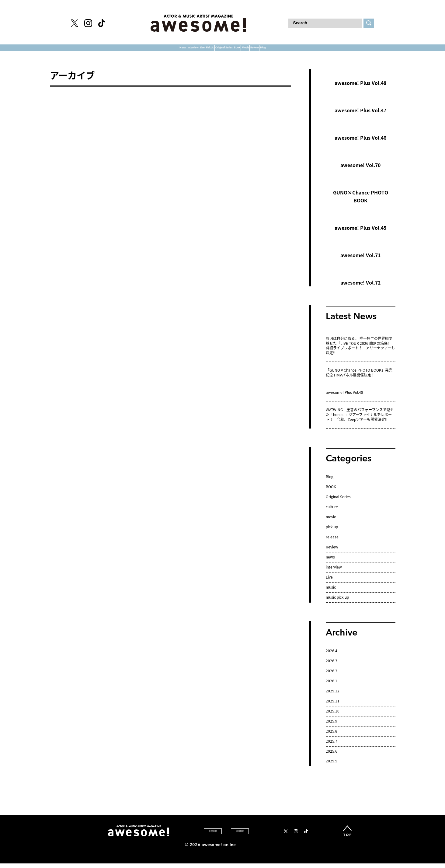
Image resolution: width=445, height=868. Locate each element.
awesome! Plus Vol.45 (360, 233)
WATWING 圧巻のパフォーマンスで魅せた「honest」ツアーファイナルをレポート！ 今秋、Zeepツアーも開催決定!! (360, 420)
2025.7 (332, 747)
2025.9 (332, 726)
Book (265, 50)
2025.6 (332, 757)
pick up (332, 532)
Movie (292, 50)
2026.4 (332, 656)
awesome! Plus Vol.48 (360, 89)
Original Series (226, 50)
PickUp (185, 50)
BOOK (331, 492)
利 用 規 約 (240, 836)
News (98, 50)
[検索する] (369, 23)
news (330, 562)
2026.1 (332, 686)
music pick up (337, 603)
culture (332, 512)
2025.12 (333, 696)
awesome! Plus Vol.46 (360, 143)
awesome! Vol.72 (360, 288)
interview (334, 572)
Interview (129, 50)
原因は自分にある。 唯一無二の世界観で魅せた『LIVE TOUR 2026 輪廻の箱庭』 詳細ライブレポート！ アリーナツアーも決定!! (360, 351)
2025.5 (332, 767)
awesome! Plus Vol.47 (360, 116)
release (332, 542)
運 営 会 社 (195, 836)
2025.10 (333, 716)
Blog (349, 50)
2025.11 (333, 706)
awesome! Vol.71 (360, 261)
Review (321, 50)
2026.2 (332, 676)
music (331, 593)
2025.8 (332, 737)
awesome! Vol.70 (360, 171)
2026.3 (332, 666)
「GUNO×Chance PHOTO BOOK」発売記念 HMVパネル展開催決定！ (359, 378)
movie (331, 522)
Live (159, 50)
